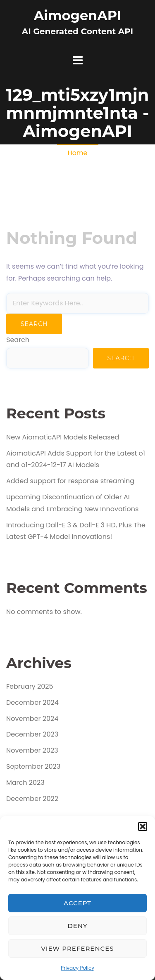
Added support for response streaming (70, 481)
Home (78, 153)
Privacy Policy (77, 968)
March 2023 (25, 783)
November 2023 (32, 750)
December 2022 (32, 799)
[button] (143, 827)
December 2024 (32, 703)
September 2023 (33, 766)
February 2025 (30, 686)
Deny (77, 926)
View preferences (77, 948)
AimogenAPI (78, 15)
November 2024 (32, 719)
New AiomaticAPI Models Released (63, 437)
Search (18, 340)
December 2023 (32, 734)
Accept (77, 903)
